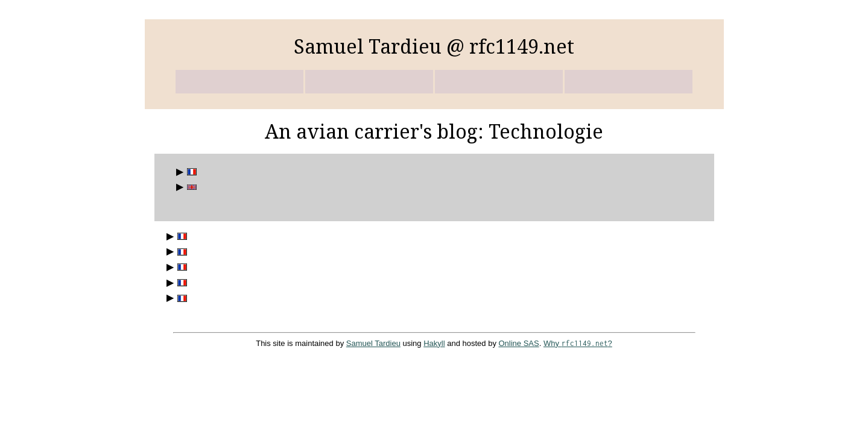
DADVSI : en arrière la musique (180, 267)
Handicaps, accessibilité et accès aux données (180, 252)
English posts (190, 187)
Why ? (578, 343)
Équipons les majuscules (180, 298)
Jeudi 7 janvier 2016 (180, 283)
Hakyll (434, 343)
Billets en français (190, 172)
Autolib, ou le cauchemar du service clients (180, 237)
